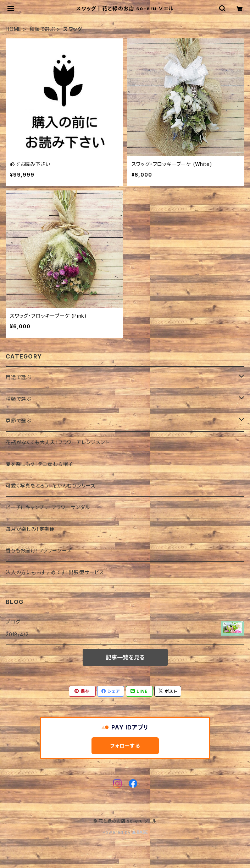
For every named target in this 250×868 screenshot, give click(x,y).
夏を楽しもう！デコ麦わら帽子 (39, 464)
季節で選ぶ (18, 420)
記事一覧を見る (125, 657)
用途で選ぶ (18, 377)
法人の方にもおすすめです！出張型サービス (55, 572)
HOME (13, 29)
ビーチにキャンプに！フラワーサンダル (48, 507)
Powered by (125, 832)
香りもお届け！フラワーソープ (39, 551)
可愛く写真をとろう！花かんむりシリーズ (51, 486)
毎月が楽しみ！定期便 (30, 529)
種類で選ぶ (42, 29)
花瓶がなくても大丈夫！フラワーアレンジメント (57, 442)
